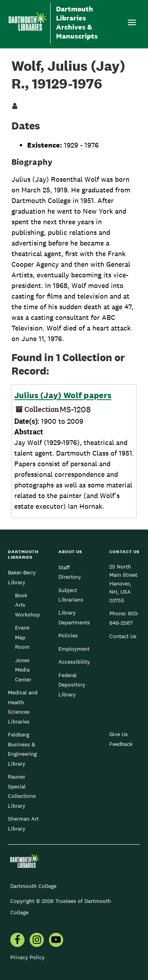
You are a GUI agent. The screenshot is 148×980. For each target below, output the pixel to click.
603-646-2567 (124, 618)
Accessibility (74, 662)
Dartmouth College (33, 886)
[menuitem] (17, 941)
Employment (74, 649)
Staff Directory (70, 572)
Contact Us (123, 636)
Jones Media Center (23, 670)
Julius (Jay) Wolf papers (63, 395)
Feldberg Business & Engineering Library (22, 749)
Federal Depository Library (72, 685)
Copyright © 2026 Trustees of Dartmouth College (61, 907)
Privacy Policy (27, 957)
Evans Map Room (22, 637)
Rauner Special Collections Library (22, 791)
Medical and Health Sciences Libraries (23, 707)
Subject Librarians (71, 595)
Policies (68, 635)
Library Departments (74, 617)
